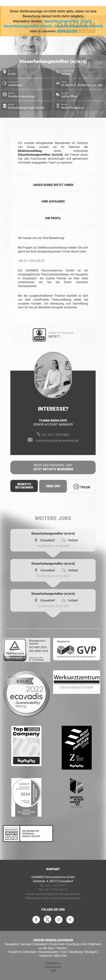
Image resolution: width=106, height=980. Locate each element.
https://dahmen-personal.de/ (62, 898)
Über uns (53, 486)
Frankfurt (14, 952)
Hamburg (73, 944)
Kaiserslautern (49, 952)
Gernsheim (30, 952)
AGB (53, 971)
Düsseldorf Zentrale (18, 944)
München (61, 956)
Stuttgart (91, 952)
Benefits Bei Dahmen (24, 486)
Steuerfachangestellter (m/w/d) (68, 21)
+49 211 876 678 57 (31, 261)
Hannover (46, 956)
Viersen (61, 948)
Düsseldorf (40, 944)
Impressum (53, 963)
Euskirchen (57, 944)
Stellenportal (67, 31)
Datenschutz (53, 967)
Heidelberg (76, 952)
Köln (84, 944)
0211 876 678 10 (56, 890)
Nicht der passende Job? (53, 467)
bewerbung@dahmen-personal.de (58, 894)
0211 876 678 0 (56, 886)
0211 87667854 (58, 435)
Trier (63, 952)
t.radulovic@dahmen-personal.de (57, 441)
